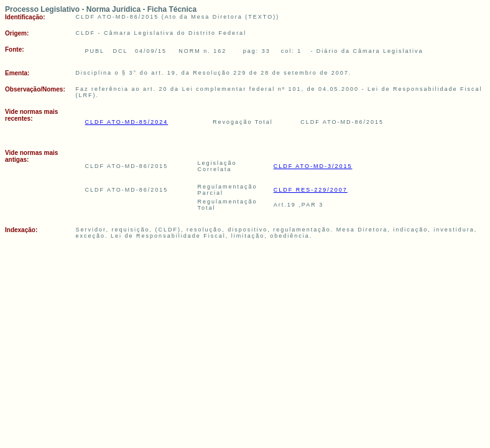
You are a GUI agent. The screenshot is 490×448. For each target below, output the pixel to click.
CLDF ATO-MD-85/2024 (127, 122)
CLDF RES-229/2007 (311, 190)
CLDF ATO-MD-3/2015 (313, 166)
